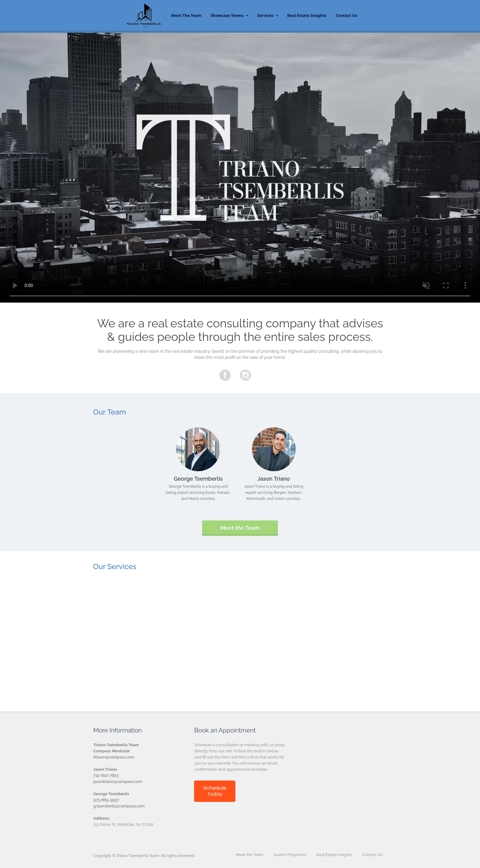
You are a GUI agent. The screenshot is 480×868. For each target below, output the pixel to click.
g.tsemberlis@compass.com (119, 806)
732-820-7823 (106, 775)
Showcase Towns (227, 15)
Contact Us (346, 15)
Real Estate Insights (307, 15)
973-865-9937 (106, 800)
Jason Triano (274, 479)
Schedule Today (215, 791)
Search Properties (290, 855)
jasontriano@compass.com (118, 782)
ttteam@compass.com (114, 757)
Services (265, 15)
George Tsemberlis (198, 479)
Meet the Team (186, 15)
